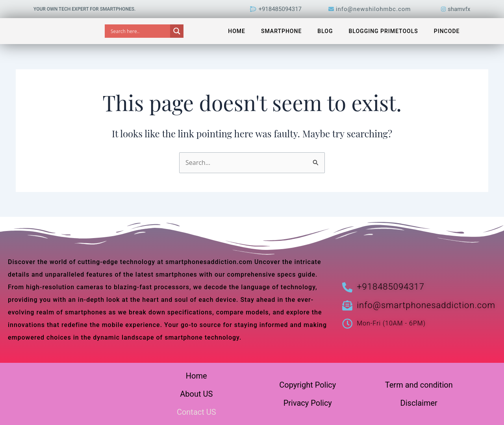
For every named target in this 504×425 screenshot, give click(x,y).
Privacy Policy (308, 403)
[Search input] (139, 31)
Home (237, 31)
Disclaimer (419, 403)
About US (196, 394)
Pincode (447, 31)
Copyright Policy (308, 385)
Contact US (196, 412)
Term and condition (419, 385)
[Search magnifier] (177, 31)
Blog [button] (325, 31)
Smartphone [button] (281, 31)
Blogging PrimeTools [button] (384, 31)
